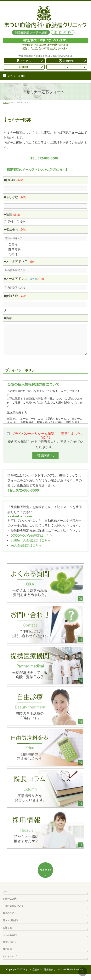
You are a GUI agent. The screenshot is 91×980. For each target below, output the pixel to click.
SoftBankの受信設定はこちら (31, 546)
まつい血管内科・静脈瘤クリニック (44, 975)
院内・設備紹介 (11, 926)
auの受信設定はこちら (26, 551)
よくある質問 (10, 941)
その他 (13, 254)
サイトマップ (10, 962)
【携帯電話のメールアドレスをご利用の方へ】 (36, 170)
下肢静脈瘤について (13, 912)
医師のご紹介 (10, 919)
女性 (23, 222)
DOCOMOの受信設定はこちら (31, 541)
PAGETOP (45, 876)
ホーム (6, 897)
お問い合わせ (10, 948)
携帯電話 (14, 249)
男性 (10, 222)
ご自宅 (13, 244)
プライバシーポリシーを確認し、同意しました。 (48, 441)
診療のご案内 (10, 904)
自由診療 (7, 955)
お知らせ (7, 933)
